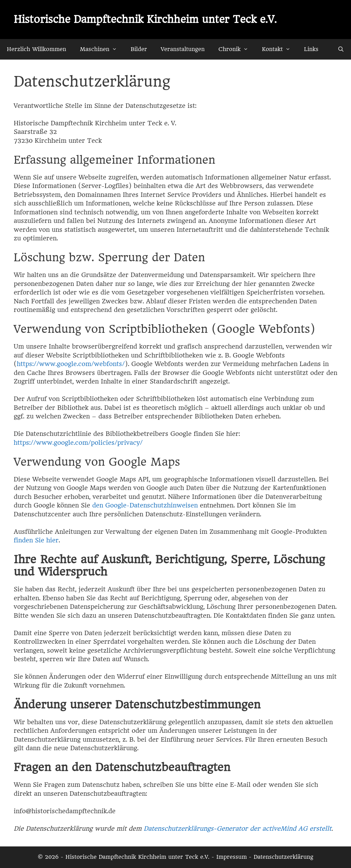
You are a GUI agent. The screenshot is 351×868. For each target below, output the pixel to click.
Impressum (232, 857)
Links (311, 49)
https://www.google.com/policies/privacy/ (78, 443)
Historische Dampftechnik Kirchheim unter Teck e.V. (145, 19)
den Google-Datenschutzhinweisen (145, 505)
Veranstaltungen (183, 49)
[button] (117, 49)
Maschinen (102, 49)
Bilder (139, 49)
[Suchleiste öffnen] (341, 49)
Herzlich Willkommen (37, 49)
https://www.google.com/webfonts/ (71, 364)
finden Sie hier (36, 540)
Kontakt (280, 49)
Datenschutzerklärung (283, 857)
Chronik (237, 49)
